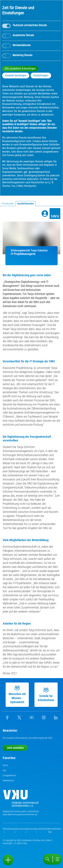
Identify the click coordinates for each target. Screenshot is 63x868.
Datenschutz (19, 829)
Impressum (30, 829)
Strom (5, 765)
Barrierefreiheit (41, 829)
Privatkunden (8, 204)
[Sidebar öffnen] (8, 860)
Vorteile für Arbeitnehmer (47, 695)
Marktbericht (8, 780)
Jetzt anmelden (15, 748)
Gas (4, 770)
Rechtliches (8, 829)
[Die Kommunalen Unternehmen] (21, 800)
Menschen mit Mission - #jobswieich (18, 695)
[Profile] (45, 214)
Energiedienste (9, 775)
